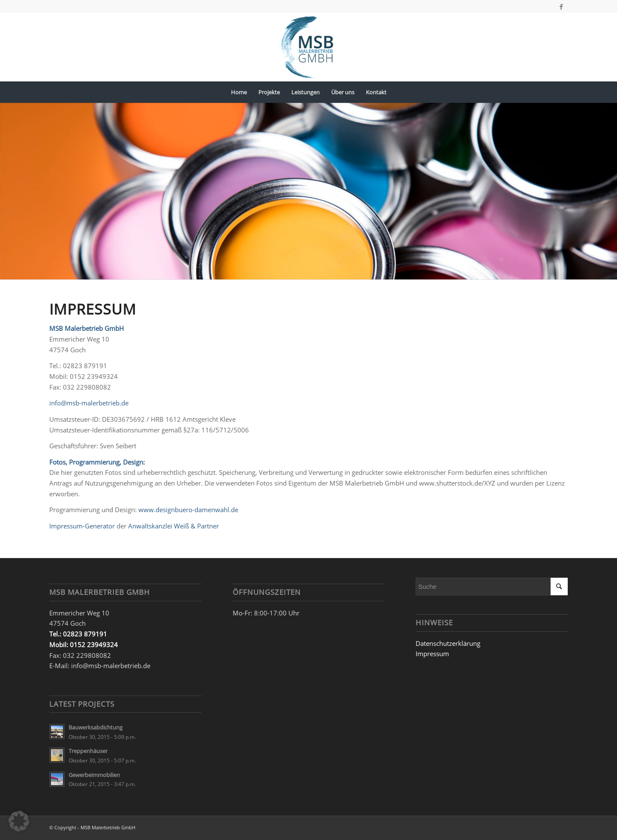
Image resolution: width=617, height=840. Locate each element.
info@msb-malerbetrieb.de (89, 403)
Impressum (432, 654)
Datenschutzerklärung (448, 643)
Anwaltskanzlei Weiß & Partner (174, 526)
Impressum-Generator (82, 526)
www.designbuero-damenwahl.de (188, 510)
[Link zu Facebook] (561, 6)
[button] (19, 821)
